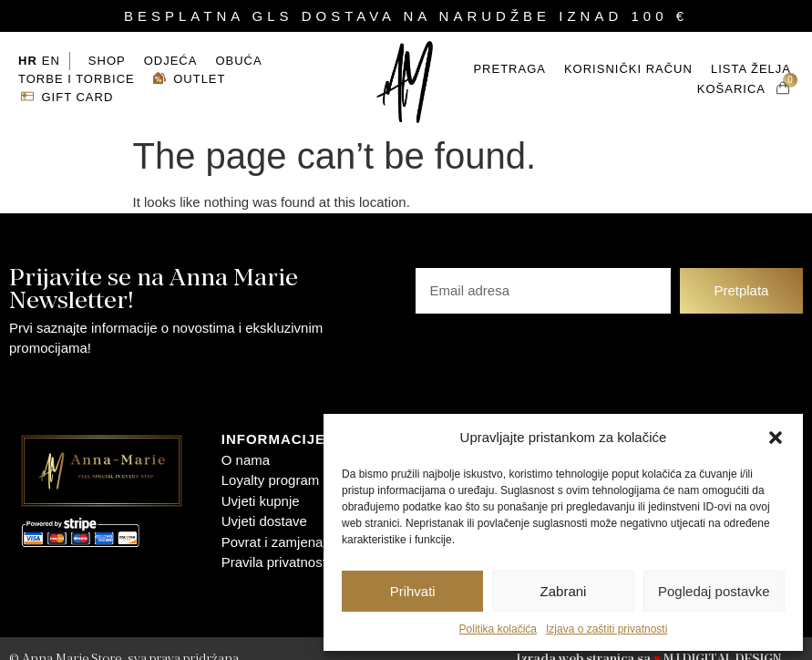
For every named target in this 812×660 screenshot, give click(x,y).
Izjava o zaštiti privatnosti (606, 629)
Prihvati (413, 591)
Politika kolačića (498, 629)
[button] (776, 438)
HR (28, 50)
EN (51, 50)
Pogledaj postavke (714, 591)
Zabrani (564, 591)
